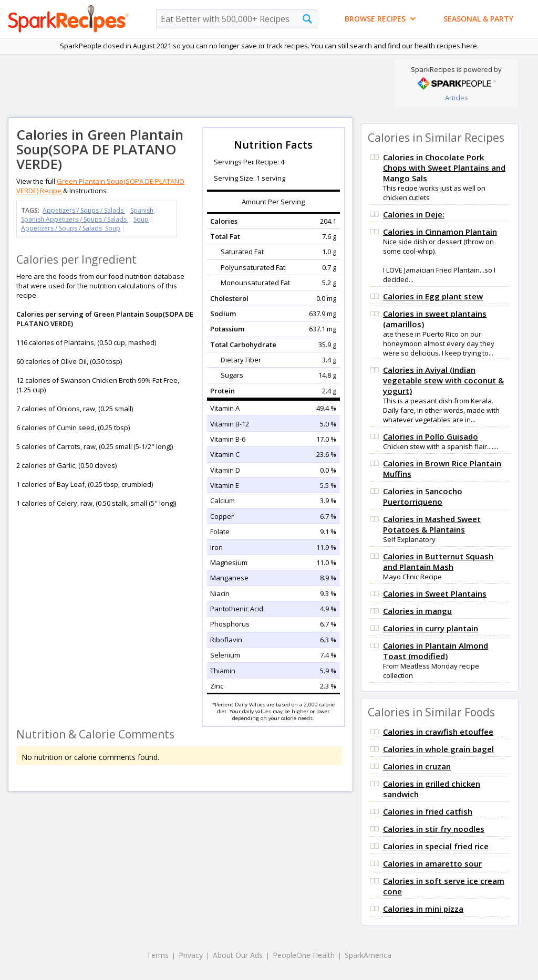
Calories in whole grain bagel (438, 749)
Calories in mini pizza (423, 909)
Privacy (191, 955)
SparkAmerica (368, 955)
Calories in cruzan (417, 766)
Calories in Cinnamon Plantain (440, 232)
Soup (141, 219)
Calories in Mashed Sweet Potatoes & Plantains (432, 524)
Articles (457, 98)
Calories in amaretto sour (432, 863)
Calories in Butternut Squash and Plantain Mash (438, 561)
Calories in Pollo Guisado (431, 436)
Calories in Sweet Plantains (435, 593)
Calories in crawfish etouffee (438, 732)
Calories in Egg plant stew (433, 296)
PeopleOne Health (304, 955)
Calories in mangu (417, 611)
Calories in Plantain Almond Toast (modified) (436, 651)
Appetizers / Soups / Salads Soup (71, 228)
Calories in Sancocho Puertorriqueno (423, 496)
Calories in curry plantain (431, 628)
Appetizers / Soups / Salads (84, 210)
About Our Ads (238, 955)
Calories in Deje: (414, 214)
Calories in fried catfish (428, 811)
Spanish (142, 210)
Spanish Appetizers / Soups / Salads (75, 219)
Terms (158, 955)
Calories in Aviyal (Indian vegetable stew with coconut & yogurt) (443, 380)
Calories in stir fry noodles (434, 829)
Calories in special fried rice (436, 846)
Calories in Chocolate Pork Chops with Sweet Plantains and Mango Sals (444, 168)
